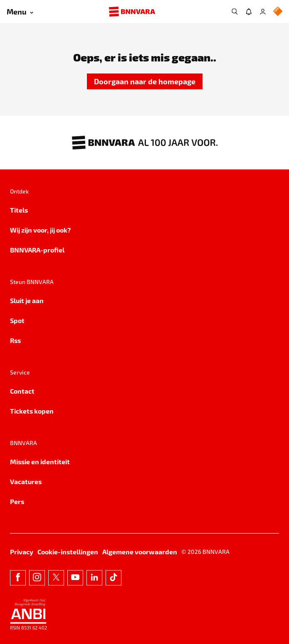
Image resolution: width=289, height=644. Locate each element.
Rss (15, 340)
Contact (22, 391)
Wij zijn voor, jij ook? (40, 230)
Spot (17, 320)
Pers (17, 501)
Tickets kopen (32, 411)
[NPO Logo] (278, 12)
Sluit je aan (27, 300)
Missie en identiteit (40, 462)
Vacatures (26, 481)
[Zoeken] (235, 12)
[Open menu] (20, 12)
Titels (19, 210)
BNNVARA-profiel (37, 250)
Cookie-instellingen (68, 552)
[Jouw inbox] (249, 12)
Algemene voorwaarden (140, 552)
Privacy (22, 552)
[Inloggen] (263, 12)
